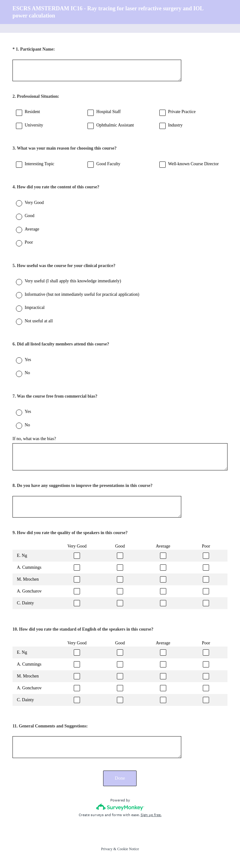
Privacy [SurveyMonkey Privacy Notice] (107, 849)
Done (120, 778)
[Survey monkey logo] (120, 807)
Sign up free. (151, 815)
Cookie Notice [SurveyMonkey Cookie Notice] (128, 849)
